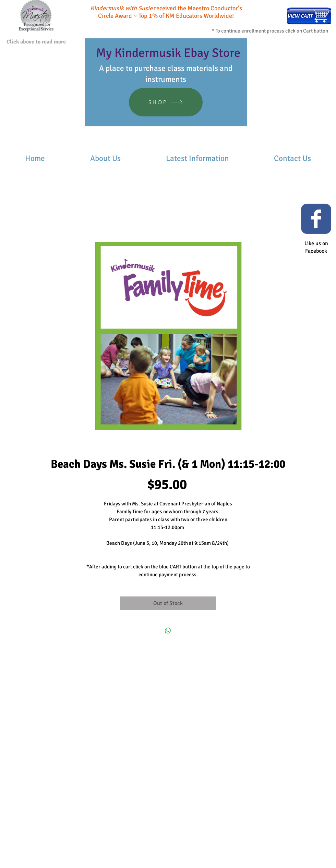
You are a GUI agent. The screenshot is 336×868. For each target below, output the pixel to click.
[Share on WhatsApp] (168, 631)
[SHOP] (166, 102)
